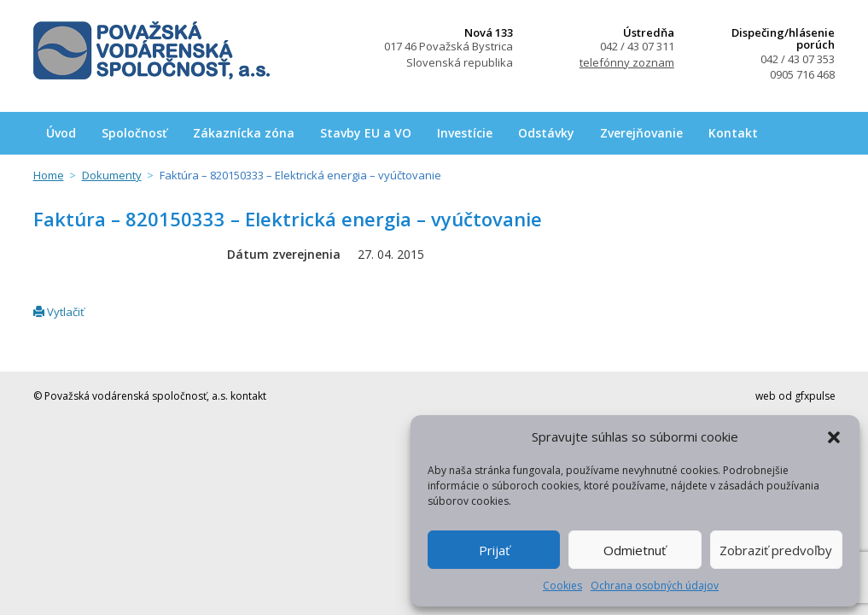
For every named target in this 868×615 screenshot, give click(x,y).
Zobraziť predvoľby (776, 550)
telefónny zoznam (627, 62)
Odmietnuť (635, 550)
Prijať (494, 550)
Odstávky (546, 133)
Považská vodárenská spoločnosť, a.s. (151, 50)
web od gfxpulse (795, 396)
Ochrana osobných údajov (655, 586)
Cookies (562, 586)
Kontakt (733, 133)
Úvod (61, 133)
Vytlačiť (59, 312)
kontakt (248, 396)
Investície (465, 133)
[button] (834, 437)
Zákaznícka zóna (244, 133)
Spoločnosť (134, 133)
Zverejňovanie (641, 133)
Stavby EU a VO (366, 133)
